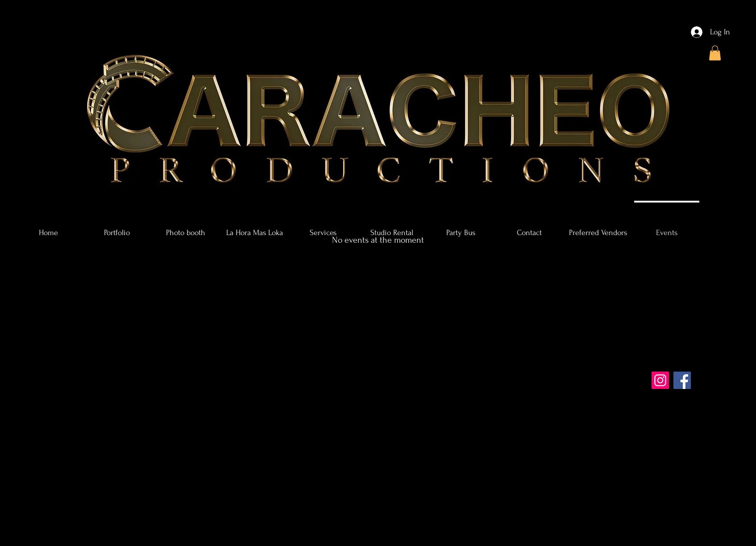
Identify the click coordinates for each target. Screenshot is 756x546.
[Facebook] (682, 380)
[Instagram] (660, 380)
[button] (715, 53)
